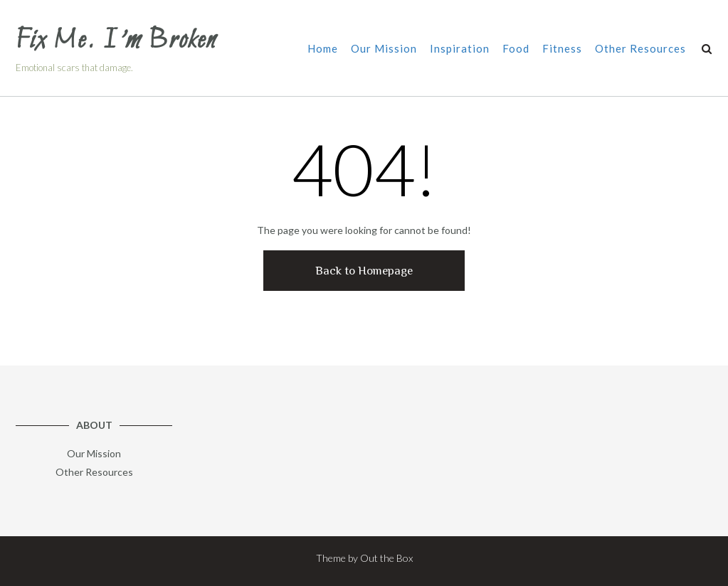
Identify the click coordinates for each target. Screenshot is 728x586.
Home (323, 49)
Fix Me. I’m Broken (116, 41)
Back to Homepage (364, 271)
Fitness (562, 49)
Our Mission (384, 49)
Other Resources (640, 49)
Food (516, 49)
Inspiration (460, 49)
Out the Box (386, 558)
